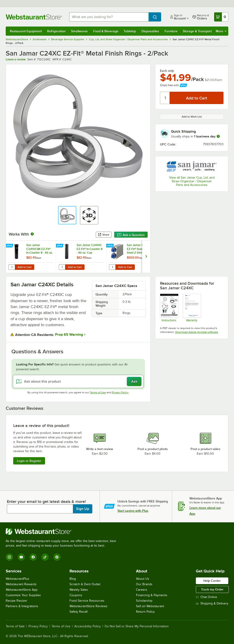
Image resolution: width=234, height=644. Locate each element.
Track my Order (212, 589)
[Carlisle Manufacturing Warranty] (192, 308)
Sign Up (83, 509)
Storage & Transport (197, 31)
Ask (134, 381)
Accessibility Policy (88, 626)
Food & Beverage (106, 31)
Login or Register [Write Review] (29, 461)
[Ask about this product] (78, 381)
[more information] (218, 136)
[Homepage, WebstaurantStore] (34, 17)
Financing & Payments (152, 595)
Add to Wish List (192, 117)
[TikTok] (45, 557)
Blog (73, 579)
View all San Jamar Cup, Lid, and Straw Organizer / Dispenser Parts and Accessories (192, 181)
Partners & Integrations (22, 606)
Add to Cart (25, 267)
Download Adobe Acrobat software (197, 332)
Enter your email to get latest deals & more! (46, 502)
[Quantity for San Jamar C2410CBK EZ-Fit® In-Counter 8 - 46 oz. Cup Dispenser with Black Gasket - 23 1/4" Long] (12, 267)
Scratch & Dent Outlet (85, 584)
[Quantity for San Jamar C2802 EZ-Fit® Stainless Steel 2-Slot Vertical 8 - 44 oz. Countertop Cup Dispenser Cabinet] (112, 267)
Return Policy (145, 612)
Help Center (212, 581)
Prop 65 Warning (69, 335)
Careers (142, 590)
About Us (143, 579)
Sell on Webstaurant (150, 606)
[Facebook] (33, 557)
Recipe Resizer (16, 601)
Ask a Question (131, 235)
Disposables (150, 31)
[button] (67, 215)
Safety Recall (78, 612)
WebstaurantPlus (17, 579)
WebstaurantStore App (22, 590)
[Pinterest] (57, 557)
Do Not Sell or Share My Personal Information (137, 626)
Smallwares (79, 31)
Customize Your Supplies (23, 595)
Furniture (171, 31)
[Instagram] (9, 557)
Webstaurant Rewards (21, 584)
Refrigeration (56, 31)
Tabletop (130, 31)
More (221, 31)
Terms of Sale (15, 626)
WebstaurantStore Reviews (88, 606)
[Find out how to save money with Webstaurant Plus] (10, 246)
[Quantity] (165, 98)
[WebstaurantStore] (63, 531)
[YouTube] (21, 557)
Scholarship (144, 601)
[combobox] (109, 17)
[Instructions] (169, 308)
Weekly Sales (79, 590)
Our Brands (144, 584)
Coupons (76, 595)
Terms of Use (98, 392)
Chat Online (206, 597)
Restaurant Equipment (26, 31)
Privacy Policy (120, 392)
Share (104, 235)
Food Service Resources (87, 601)
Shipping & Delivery (212, 603)
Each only (167, 71)
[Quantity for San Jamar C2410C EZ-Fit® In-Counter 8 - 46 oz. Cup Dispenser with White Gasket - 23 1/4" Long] (62, 267)
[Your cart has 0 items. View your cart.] (221, 17)
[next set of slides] (146, 257)
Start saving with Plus (133, 511)
